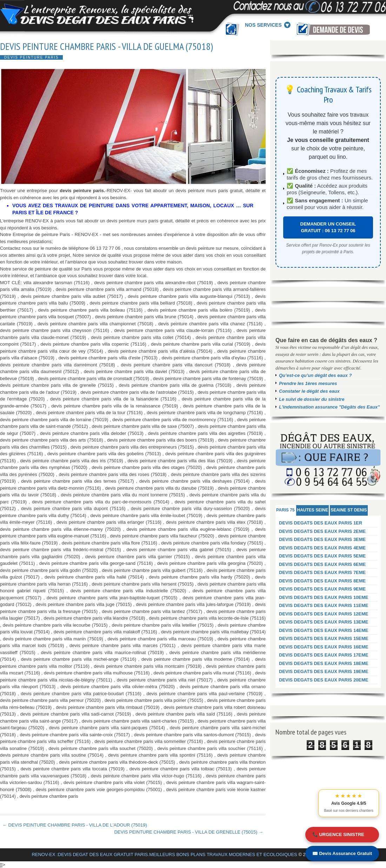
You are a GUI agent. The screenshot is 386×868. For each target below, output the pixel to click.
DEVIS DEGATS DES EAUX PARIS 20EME (324, 680)
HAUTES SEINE (312, 510)
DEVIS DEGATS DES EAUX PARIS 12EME (324, 614)
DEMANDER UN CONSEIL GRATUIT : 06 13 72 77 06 (328, 227)
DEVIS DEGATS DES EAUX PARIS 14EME (324, 630)
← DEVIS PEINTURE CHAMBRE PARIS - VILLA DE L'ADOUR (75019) (75, 825)
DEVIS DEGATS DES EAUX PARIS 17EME (324, 655)
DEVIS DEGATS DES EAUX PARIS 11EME (324, 605)
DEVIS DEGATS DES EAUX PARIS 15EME (324, 638)
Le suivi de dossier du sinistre (312, 399)
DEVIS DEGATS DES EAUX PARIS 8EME (322, 581)
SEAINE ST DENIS (349, 510)
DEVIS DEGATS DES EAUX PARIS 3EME (322, 539)
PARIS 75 (285, 510)
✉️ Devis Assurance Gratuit (342, 853)
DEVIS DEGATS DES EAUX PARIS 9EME (322, 589)
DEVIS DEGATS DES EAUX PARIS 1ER (321, 523)
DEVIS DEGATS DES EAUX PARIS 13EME (324, 622)
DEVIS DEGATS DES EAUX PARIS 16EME (324, 647)
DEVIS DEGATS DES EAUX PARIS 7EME (322, 572)
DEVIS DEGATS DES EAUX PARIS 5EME (322, 556)
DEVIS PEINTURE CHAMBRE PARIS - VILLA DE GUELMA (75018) (107, 46)
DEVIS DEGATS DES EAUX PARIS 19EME (324, 671)
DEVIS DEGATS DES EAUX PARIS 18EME (324, 663)
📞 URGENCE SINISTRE (338, 834)
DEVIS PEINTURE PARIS (31, 57)
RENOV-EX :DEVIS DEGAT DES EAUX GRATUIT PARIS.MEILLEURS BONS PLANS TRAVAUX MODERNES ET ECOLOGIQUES (164, 854)
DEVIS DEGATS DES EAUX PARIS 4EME (322, 548)
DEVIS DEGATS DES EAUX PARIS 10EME (324, 597)
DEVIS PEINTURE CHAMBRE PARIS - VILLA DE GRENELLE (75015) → (189, 832)
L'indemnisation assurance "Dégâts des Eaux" (329, 407)
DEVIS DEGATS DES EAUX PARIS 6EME (322, 564)
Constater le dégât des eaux (309, 391)
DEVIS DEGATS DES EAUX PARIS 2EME (322, 531)
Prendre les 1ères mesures (308, 383)
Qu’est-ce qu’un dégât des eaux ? (315, 375)
